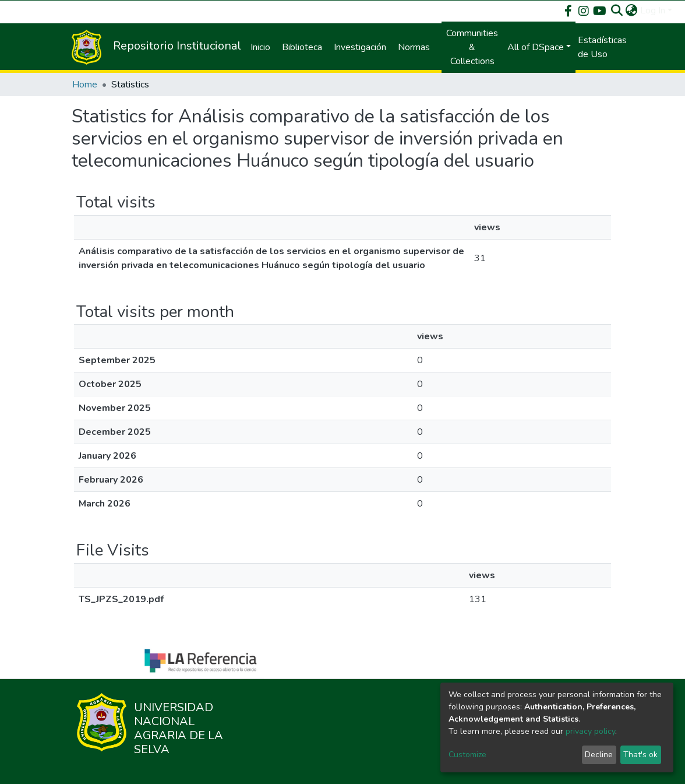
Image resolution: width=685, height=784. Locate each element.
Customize (467, 755)
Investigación (360, 47)
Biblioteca (302, 47)
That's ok (640, 755)
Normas (414, 47)
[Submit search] (617, 10)
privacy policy (590, 731)
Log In (653, 10)
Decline (599, 755)
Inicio (260, 47)
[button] (632, 10)
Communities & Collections (472, 47)
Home (85, 85)
